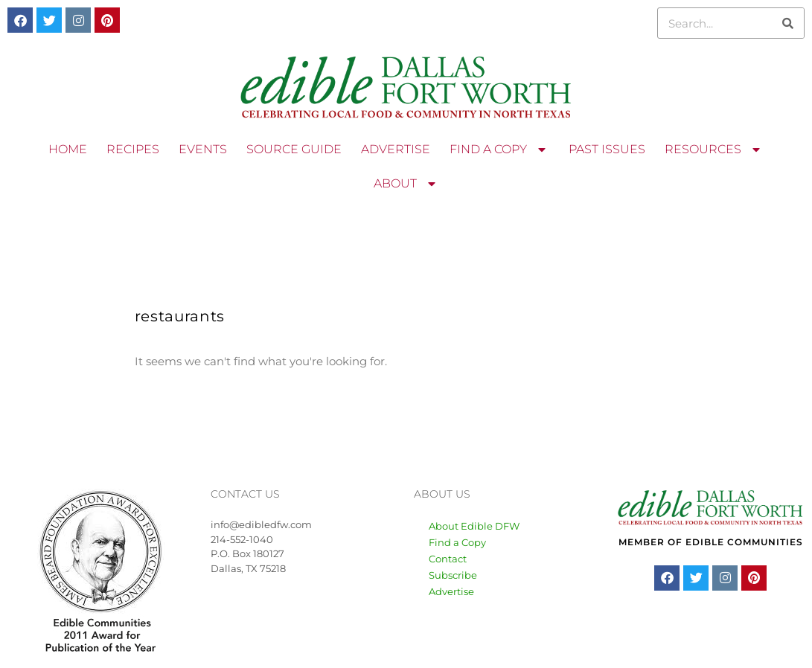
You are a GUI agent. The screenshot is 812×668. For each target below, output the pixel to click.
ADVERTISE (396, 149)
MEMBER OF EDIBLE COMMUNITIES (711, 542)
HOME (68, 149)
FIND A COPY (499, 150)
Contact (448, 559)
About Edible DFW (474, 526)
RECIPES (133, 149)
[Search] (788, 23)
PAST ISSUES (607, 149)
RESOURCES (714, 150)
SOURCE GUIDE (294, 149)
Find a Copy (457, 542)
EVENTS (203, 149)
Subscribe (453, 575)
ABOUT (406, 184)
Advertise (451, 591)
